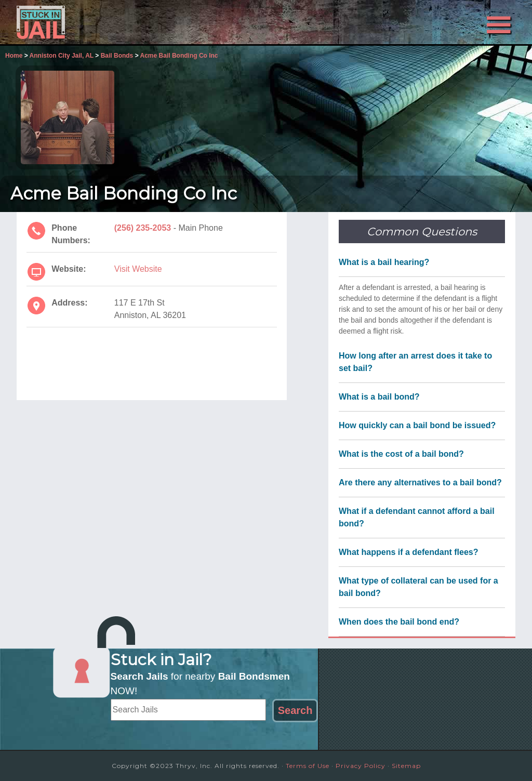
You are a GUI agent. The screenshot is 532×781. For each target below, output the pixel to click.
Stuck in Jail (110, 22)
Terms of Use (308, 766)
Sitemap (406, 766)
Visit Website (138, 269)
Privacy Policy (361, 766)
